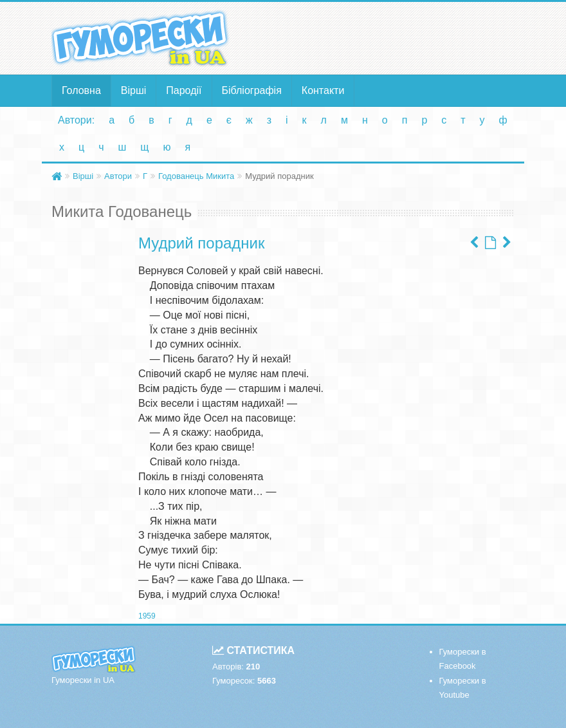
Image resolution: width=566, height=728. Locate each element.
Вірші (134, 90)
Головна (81, 90)
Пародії (184, 90)
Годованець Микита (196, 176)
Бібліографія (252, 90)
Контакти (323, 90)
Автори (118, 176)
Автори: (76, 120)
